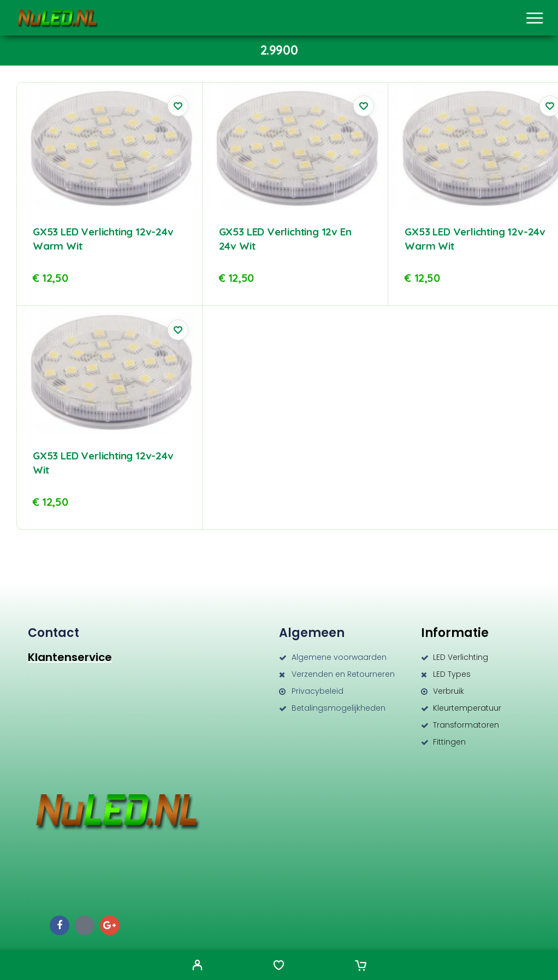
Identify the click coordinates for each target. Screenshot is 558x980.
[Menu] (535, 18)
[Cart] (361, 966)
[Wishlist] (279, 966)
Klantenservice (70, 657)
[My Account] (197, 966)
